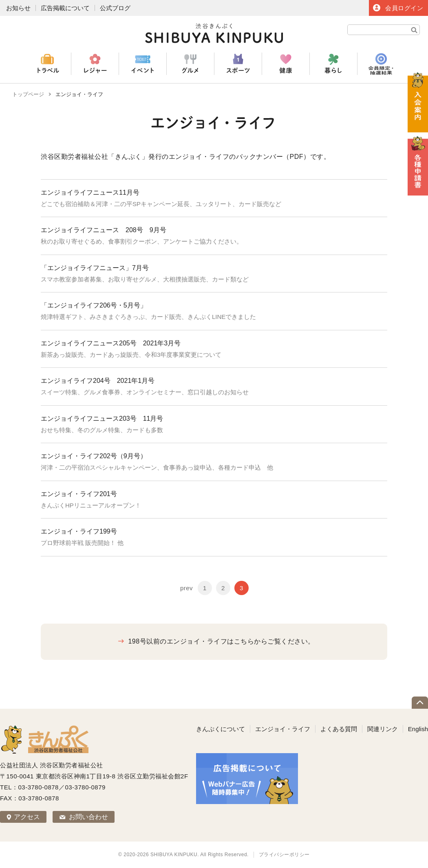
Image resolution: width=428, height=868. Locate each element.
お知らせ (18, 8)
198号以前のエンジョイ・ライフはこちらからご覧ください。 (221, 641)
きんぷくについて (221, 729)
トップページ (28, 94)
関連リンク (383, 729)
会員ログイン (404, 8)
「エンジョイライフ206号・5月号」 (97, 305)
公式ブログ (115, 8)
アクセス (27, 817)
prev (186, 588)
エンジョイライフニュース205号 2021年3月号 (111, 343)
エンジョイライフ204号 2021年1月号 (98, 381)
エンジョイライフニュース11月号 (90, 192)
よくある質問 (339, 729)
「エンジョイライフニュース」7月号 (98, 268)
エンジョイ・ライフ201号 (79, 494)
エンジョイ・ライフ (283, 729)
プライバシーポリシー (284, 855)
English (418, 729)
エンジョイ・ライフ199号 (79, 531)
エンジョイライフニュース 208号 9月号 (104, 230)
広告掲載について (65, 8)
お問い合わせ (88, 817)
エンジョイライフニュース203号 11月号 (105, 419)
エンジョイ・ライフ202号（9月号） (94, 456)
